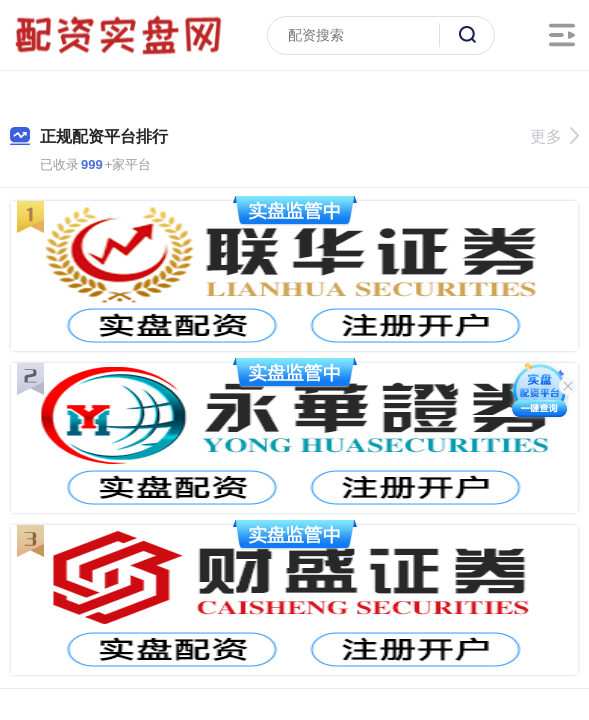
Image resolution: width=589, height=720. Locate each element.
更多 (554, 136)
